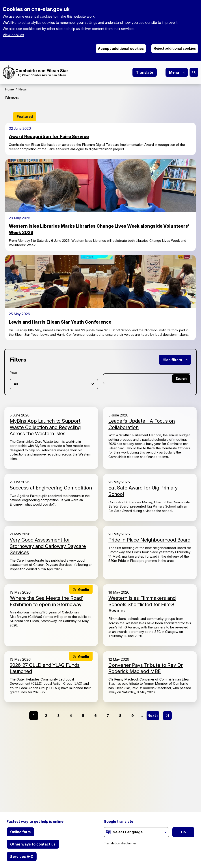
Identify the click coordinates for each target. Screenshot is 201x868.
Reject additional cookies (175, 48)
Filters (18, 360)
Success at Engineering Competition (51, 488)
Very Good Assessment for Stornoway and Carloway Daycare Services (48, 546)
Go (183, 832)
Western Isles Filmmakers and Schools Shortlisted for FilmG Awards (142, 604)
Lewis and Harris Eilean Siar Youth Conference (60, 322)
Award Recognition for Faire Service (49, 137)
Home (10, 89)
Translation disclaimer (120, 843)
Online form (20, 832)
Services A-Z (22, 857)
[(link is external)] (108, 832)
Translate (145, 72)
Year (14, 373)
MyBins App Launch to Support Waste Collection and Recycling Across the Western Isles (45, 427)
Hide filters (172, 360)
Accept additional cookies (121, 49)
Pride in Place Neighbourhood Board (149, 540)
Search (194, 72)
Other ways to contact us (33, 844)
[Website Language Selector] (136, 832)
